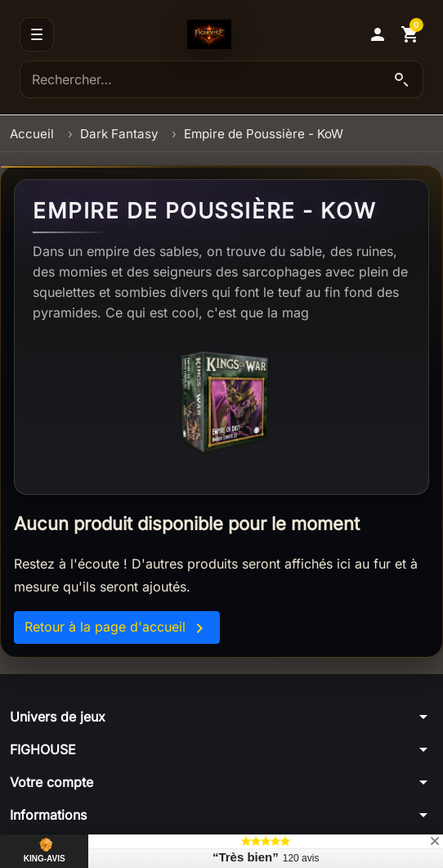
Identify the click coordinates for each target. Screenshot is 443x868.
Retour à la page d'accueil (117, 628)
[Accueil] (209, 34)
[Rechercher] (221, 79)
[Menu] (37, 34)
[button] (378, 34)
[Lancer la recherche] (401, 79)
